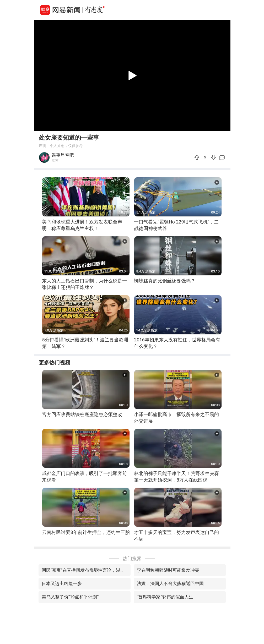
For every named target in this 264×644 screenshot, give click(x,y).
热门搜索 (132, 558)
